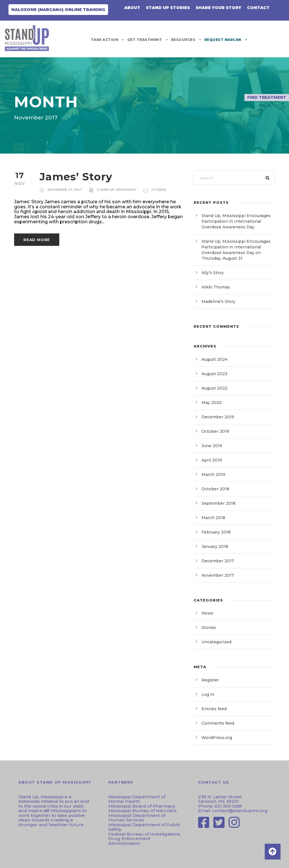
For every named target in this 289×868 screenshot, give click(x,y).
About (132, 8)
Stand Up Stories (168, 8)
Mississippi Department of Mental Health (137, 799)
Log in (208, 694)
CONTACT (258, 8)
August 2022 (214, 388)
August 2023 (214, 374)
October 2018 (215, 489)
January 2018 (215, 546)
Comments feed (218, 723)
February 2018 (216, 532)
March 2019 (213, 475)
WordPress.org (217, 738)
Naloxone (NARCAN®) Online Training (58, 10)
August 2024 (214, 359)
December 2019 (218, 417)
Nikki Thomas (216, 287)
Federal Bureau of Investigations (144, 834)
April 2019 (212, 460)
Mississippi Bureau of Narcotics (143, 811)
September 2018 (218, 503)
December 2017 (218, 561)
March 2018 (213, 518)
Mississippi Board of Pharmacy (142, 806)
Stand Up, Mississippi (117, 190)
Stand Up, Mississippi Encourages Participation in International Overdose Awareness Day (236, 221)
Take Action (105, 40)
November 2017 (218, 575)
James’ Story (76, 177)
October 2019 (215, 431)
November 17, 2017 (65, 190)
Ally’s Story (213, 273)
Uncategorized (216, 642)
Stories (159, 190)
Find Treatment (267, 97)
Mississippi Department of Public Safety (144, 827)
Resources (183, 40)
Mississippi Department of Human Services (137, 818)
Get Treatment (145, 40)
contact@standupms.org (239, 811)
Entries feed (214, 709)
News (207, 613)
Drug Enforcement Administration (129, 841)
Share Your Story (218, 8)
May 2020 (212, 403)
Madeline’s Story (218, 301)
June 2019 (212, 446)
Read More (37, 240)
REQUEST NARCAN (223, 40)
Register (210, 680)
